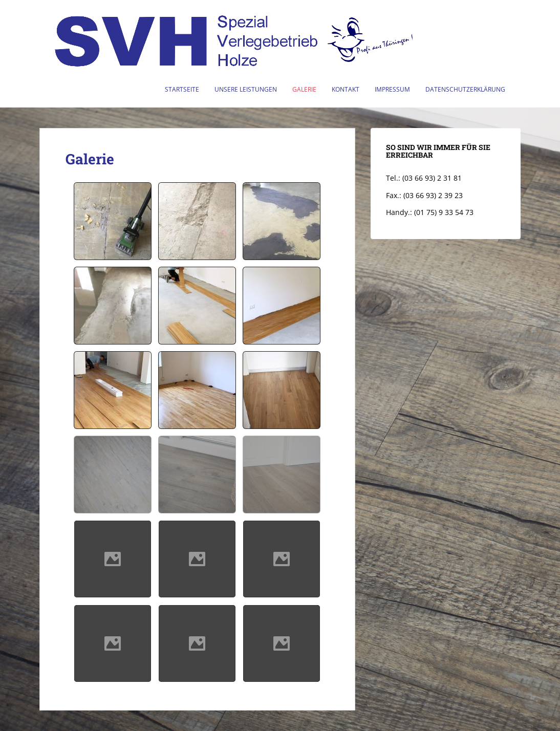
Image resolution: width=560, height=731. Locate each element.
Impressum (392, 89)
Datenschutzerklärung (465, 89)
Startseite (182, 89)
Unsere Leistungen (246, 89)
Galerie (304, 89)
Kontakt (346, 89)
